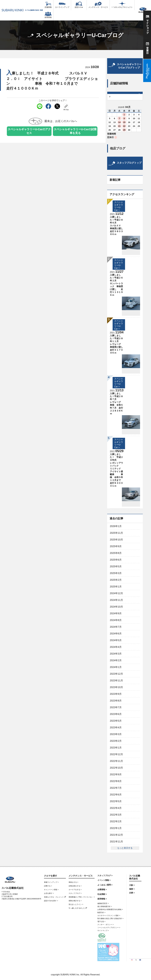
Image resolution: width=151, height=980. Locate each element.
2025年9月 (116, 546)
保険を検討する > (75, 901)
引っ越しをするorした (78, 908)
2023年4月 (116, 728)
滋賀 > (132, 889)
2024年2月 (116, 660)
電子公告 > (101, 922)
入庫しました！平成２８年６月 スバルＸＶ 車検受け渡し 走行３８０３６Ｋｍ (121, 226)
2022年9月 (116, 774)
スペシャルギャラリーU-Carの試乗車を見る (75, 131)
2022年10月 (116, 768)
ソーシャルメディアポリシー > (109, 928)
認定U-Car (79, 5)
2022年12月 (116, 754)
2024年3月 (116, 654)
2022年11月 (116, 761)
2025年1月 (116, 587)
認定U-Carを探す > (51, 901)
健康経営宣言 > (103, 903)
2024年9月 (116, 613)
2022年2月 (116, 821)
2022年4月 (116, 808)
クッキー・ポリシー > (105, 925)
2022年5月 (116, 801)
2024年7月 (116, 627)
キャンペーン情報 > (51, 890)
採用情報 (48, 15)
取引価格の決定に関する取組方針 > (110, 919)
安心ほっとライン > (76, 904)
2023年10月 (116, 687)
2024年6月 (116, 634)
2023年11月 (116, 681)
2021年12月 (116, 835)
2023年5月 (116, 721)
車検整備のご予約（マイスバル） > (82, 897)
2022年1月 (116, 828)
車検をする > (73, 882)
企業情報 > (102, 889)
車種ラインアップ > (51, 882)
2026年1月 (116, 526)
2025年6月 (116, 560)
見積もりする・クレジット (55, 897)
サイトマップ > (103, 931)
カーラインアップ (62, 5)
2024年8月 (116, 620)
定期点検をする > (75, 886)
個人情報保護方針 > (105, 906)
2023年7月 (116, 707)
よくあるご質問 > (105, 885)
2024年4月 (116, 647)
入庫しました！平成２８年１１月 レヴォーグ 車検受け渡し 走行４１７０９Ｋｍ (121, 344)
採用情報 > (102, 899)
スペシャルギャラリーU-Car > (119, 383)
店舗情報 (48, 5)
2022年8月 (116, 781)
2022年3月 (116, 815)
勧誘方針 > (101, 912)
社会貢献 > (102, 894)
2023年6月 (116, 714)
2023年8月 (116, 701)
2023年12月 (116, 674)
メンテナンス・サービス (98, 5)
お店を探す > (49, 893)
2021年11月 (116, 842)
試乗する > (48, 886)
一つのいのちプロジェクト (122, 5)
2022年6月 (116, 795)
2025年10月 (116, 540)
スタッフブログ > (75, 893)
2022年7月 (116, 788)
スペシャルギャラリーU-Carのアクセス (29, 131)
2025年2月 (116, 580)
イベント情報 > (104, 880)
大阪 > (132, 885)
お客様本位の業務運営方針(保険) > (110, 909)
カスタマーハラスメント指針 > (109, 916)
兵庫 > (132, 893)
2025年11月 (116, 533)
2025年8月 (116, 553)
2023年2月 (116, 741)
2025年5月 (116, 566)
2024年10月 (116, 607)
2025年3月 (116, 573)
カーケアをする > (75, 890)
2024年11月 (116, 600)
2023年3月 (116, 734)
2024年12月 (116, 593)
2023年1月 (116, 748)
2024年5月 (116, 640)
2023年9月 (116, 694)
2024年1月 (116, 667)
